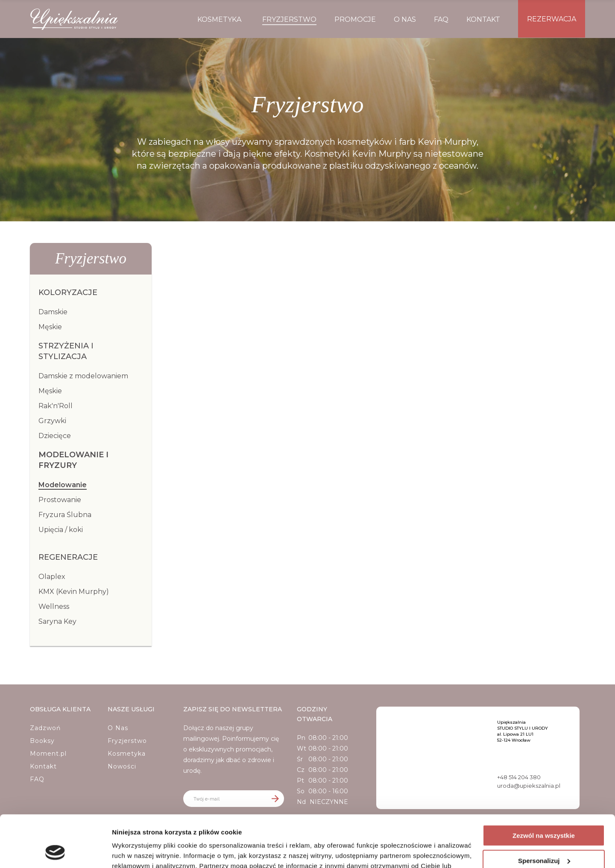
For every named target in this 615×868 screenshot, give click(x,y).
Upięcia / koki (61, 530)
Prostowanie (60, 500)
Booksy (42, 741)
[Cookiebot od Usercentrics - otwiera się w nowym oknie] (55, 851)
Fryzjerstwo (127, 741)
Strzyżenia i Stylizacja (66, 351)
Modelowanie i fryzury (73, 460)
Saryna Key (57, 621)
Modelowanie (63, 485)
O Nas (118, 728)
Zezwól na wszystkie (544, 787)
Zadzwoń (45, 728)
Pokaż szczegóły (138, 851)
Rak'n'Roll (56, 406)
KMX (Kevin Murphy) (74, 592)
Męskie (50, 327)
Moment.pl (48, 754)
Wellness (54, 606)
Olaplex (52, 577)
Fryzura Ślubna (65, 515)
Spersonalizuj (544, 812)
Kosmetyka (127, 754)
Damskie (53, 312)
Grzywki (52, 421)
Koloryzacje (68, 292)
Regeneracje (68, 557)
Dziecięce (55, 436)
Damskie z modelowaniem (83, 376)
